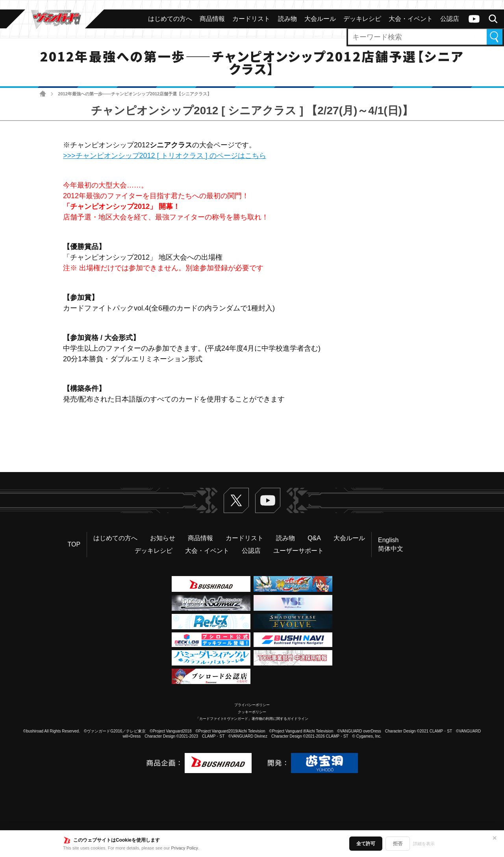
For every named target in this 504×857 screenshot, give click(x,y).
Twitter (236, 500)
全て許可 (366, 844)
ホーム (43, 94)
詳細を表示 (424, 844)
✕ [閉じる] (495, 838)
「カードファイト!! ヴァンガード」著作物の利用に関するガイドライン (252, 719)
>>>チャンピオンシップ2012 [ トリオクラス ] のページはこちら (165, 156)
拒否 (398, 844)
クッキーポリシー (252, 712)
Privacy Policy (185, 848)
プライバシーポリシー (252, 705)
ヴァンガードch (474, 19)
